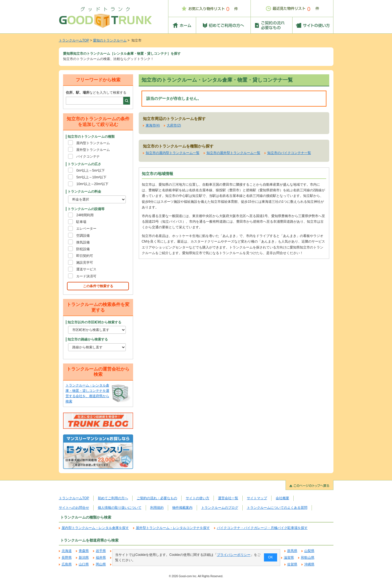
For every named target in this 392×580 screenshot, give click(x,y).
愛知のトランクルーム (110, 40)
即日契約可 (85, 256)
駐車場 (81, 222)
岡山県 (101, 564)
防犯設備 (83, 249)
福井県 (101, 558)
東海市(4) (153, 125)
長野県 (67, 558)
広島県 (67, 564)
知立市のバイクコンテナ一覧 (289, 153)
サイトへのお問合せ (74, 508)
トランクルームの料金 (84, 192)
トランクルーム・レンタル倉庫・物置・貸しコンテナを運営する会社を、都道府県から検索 (87, 393)
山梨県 (309, 551)
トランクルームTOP (74, 40)
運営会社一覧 (228, 498)
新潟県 (84, 558)
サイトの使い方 (198, 498)
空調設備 (83, 236)
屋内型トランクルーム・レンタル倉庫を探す (95, 528)
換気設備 (83, 242)
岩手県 (101, 551)
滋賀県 (289, 558)
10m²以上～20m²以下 (92, 184)
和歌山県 (308, 558)
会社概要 (282, 498)
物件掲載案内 (182, 508)
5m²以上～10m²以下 (91, 177)
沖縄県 (309, 564)
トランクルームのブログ (220, 508)
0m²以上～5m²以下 (90, 171)
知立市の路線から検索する (88, 339)
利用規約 (157, 508)
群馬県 (292, 551)
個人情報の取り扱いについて (120, 508)
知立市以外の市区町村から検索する (94, 322)
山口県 (84, 564)
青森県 (84, 551)
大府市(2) (174, 125)
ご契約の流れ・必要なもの (157, 498)
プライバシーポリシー (233, 555)
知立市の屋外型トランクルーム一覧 (233, 153)
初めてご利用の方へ (113, 498)
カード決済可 (86, 276)
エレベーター (86, 229)
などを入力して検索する (96, 93)
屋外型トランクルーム (93, 150)
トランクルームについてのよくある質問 (277, 508)
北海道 (67, 551)
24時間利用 (85, 215)
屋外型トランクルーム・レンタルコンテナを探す (173, 528)
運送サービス (86, 269)
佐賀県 (292, 564)
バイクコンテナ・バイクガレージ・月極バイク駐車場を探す (262, 528)
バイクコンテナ (88, 156)
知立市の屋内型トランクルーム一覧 (173, 153)
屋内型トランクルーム (93, 143)
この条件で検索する (98, 286)
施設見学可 (85, 263)
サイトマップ (257, 498)
